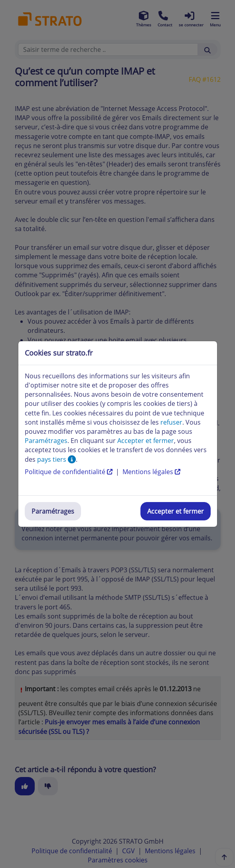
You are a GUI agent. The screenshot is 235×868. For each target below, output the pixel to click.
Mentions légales (151, 472)
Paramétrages (53, 511)
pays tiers (56, 459)
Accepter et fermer (176, 511)
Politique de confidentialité (69, 472)
